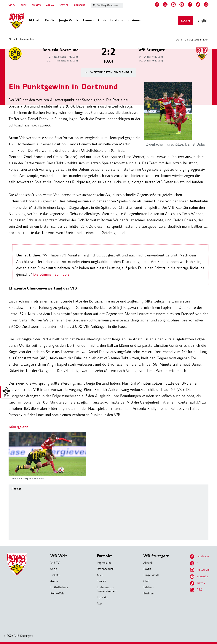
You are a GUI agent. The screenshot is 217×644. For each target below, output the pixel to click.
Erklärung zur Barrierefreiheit (107, 589)
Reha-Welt (57, 593)
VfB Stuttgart (156, 556)
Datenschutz (105, 569)
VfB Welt (59, 556)
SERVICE (64, 5)
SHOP (24, 5)
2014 (179, 40)
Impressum (104, 563)
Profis (147, 569)
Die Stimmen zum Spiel (52, 274)
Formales (105, 556)
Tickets (55, 575)
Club (146, 581)
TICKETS (36, 5)
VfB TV (12, 5)
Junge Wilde (151, 575)
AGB (100, 575)
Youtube (199, 577)
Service (101, 581)
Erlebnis (149, 587)
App (99, 603)
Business (149, 593)
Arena (54, 581)
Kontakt (102, 597)
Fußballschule (59, 587)
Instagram (200, 570)
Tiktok (197, 583)
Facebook (200, 557)
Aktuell (13, 39)
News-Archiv (26, 39)
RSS (196, 590)
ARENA (50, 5)
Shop (54, 569)
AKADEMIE (80, 5)
